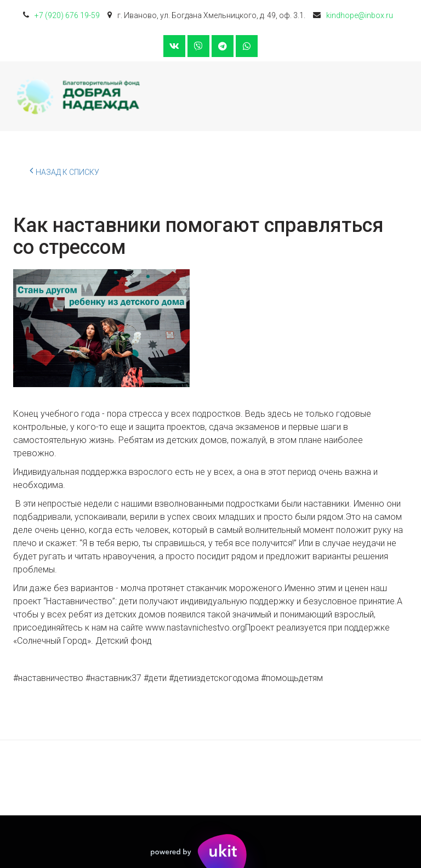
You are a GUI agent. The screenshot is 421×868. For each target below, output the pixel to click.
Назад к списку (64, 171)
